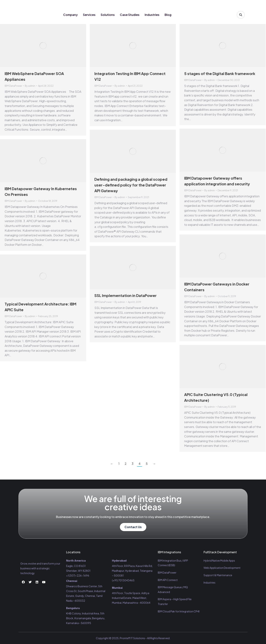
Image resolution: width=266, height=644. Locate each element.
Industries (152, 15)
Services (89, 15)
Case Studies (130, 15)
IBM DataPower (13, 86)
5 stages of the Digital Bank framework (220, 73)
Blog (168, 15)
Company (70, 15)
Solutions (108, 15)
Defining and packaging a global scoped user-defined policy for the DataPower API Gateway (131, 185)
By (30, 86)
